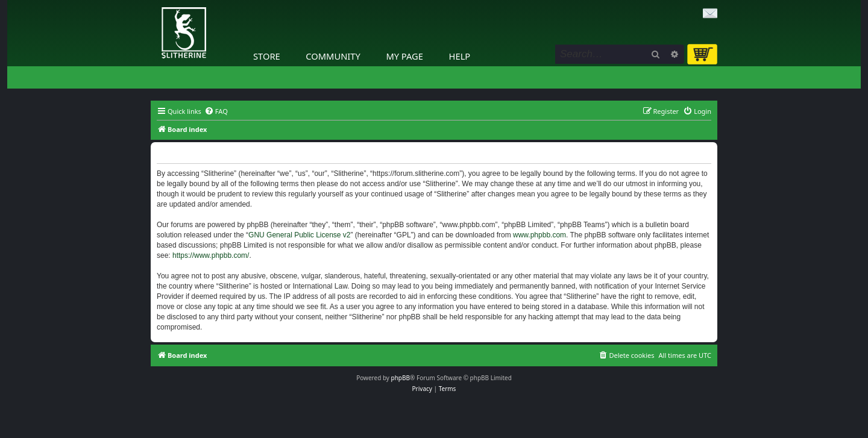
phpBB (401, 378)
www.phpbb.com (539, 235)
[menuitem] (216, 111)
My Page (404, 56)
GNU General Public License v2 (299, 235)
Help (460, 56)
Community (333, 56)
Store (267, 56)
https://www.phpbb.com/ (211, 255)
